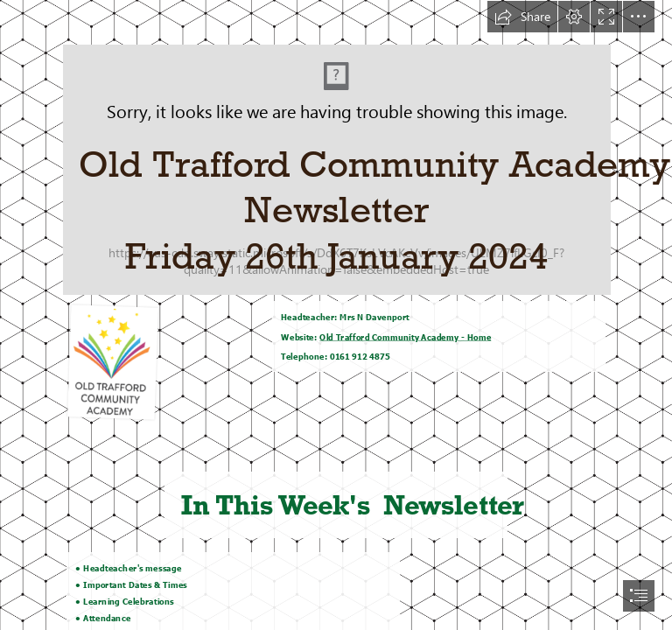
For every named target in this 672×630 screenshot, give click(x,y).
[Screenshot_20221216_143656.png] (336, 147)
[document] (336, 315)
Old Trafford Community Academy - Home (406, 337)
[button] (522, 17)
